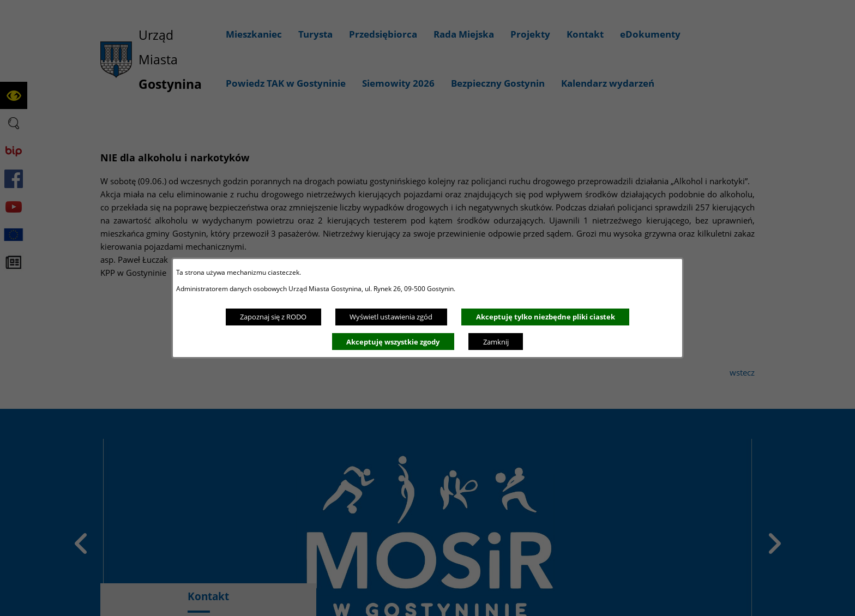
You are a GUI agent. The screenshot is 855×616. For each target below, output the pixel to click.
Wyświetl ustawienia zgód (391, 317)
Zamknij (496, 342)
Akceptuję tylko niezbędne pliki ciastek (546, 317)
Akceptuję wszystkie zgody (393, 342)
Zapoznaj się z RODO (273, 317)
